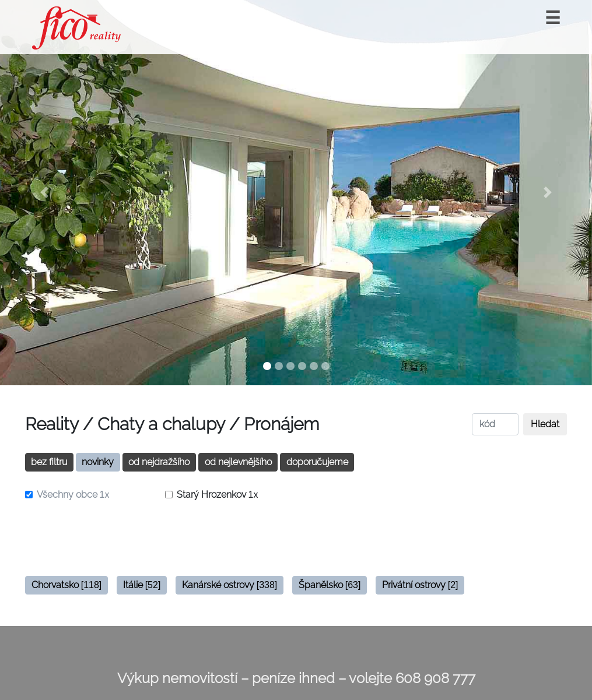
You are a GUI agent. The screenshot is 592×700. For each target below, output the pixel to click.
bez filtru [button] (49, 462)
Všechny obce (73, 495)
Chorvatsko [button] (67, 585)
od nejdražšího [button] (159, 462)
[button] (44, 193)
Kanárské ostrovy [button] (230, 585)
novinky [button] (98, 462)
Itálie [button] (142, 585)
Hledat (545, 424)
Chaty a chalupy (161, 424)
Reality (52, 424)
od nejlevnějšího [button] (238, 462)
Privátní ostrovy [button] (420, 585)
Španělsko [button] (330, 585)
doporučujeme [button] (317, 462)
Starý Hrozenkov (218, 495)
